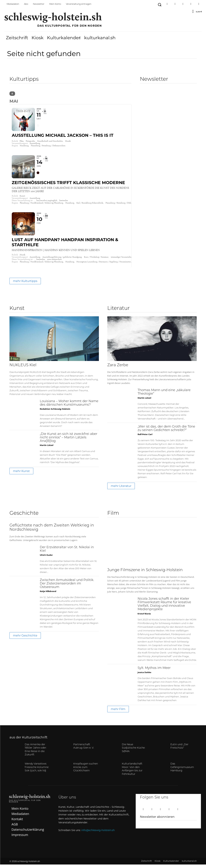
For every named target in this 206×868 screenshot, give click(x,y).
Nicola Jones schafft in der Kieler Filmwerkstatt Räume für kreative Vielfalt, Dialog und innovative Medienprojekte (164, 608)
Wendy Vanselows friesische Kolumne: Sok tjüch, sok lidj (37, 771)
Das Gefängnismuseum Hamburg (182, 771)
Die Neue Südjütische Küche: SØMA (134, 751)
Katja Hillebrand (48, 595)
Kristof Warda (144, 617)
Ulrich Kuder (46, 559)
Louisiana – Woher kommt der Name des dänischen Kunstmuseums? (69, 407)
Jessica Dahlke (144, 676)
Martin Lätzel (47, 449)
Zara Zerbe (118, 369)
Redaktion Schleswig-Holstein (55, 412)
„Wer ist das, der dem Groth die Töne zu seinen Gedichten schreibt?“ (166, 432)
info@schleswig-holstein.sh (98, 834)
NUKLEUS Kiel (23, 369)
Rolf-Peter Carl (145, 438)
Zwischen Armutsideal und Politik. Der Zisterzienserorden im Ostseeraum (67, 587)
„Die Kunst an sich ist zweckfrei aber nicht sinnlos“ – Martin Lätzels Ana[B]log (69, 441)
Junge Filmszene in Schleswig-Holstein (145, 573)
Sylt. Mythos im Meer (154, 672)
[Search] (12, 94)
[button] (159, 5)
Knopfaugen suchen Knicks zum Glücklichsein (86, 771)
